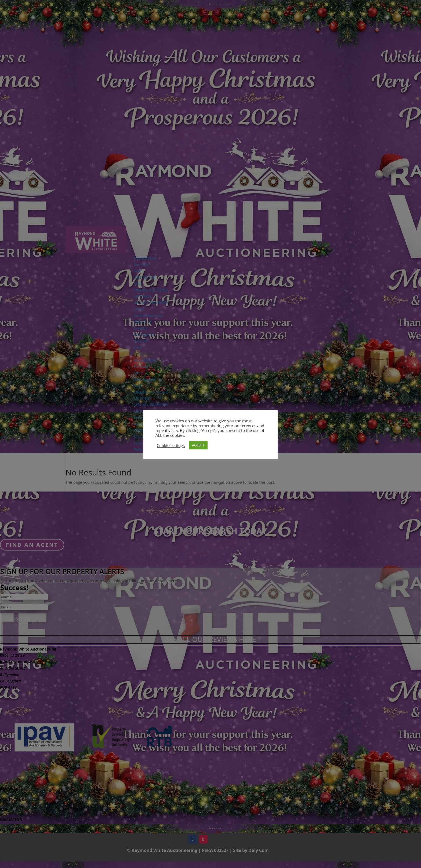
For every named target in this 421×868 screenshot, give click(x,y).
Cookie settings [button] (171, 445)
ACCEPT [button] (198, 445)
